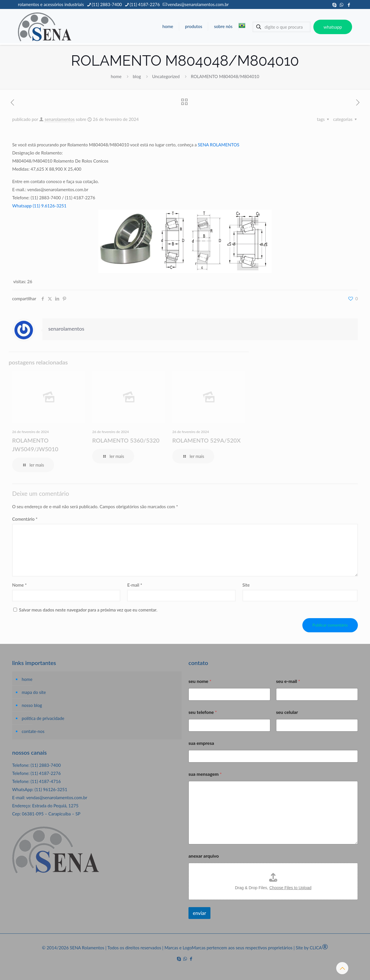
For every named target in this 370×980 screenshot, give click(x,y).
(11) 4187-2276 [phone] (145, 4)
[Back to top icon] (342, 968)
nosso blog (32, 705)
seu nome (200, 681)
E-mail (135, 585)
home (116, 76)
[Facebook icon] (349, 5)
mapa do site (34, 692)
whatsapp (333, 27)
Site (246, 585)
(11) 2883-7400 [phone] (107, 4)
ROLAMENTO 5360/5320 (126, 440)
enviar (199, 913)
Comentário (25, 519)
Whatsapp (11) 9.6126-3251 (39, 206)
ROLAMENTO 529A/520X (206, 440)
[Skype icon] (334, 5)
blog (137, 76)
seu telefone (203, 712)
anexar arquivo (204, 856)
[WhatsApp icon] (342, 5)
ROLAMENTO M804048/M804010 (225, 76)
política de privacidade (43, 718)
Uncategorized (166, 76)
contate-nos (33, 731)
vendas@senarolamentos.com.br (57, 797)
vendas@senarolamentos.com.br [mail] (198, 4)
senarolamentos (60, 119)
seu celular (287, 712)
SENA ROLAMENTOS (218, 145)
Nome (19, 585)
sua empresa (201, 743)
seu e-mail (288, 681)
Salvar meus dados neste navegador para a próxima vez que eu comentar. (88, 610)
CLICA (319, 948)
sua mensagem (205, 774)
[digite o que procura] (282, 27)
